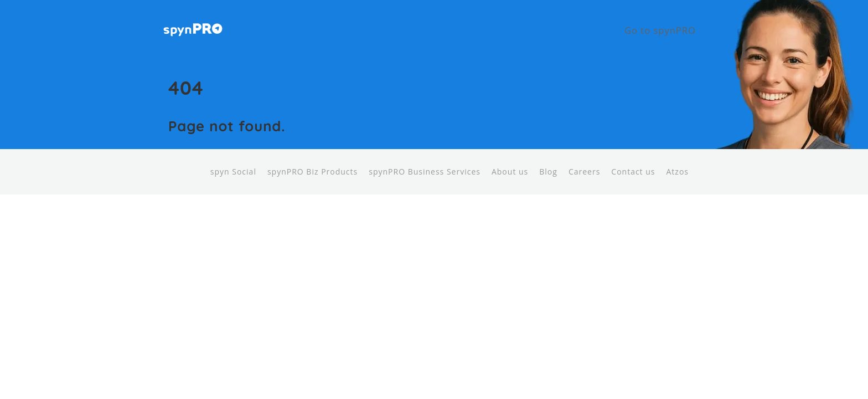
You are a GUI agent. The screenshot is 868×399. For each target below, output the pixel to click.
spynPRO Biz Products (312, 161)
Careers (584, 161)
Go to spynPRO (668, 25)
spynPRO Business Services (425, 161)
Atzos (678, 161)
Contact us (633, 161)
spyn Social (233, 161)
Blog (548, 161)
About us (510, 161)
